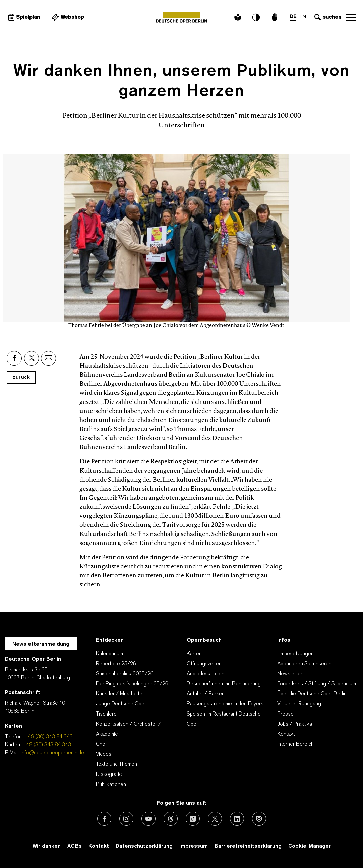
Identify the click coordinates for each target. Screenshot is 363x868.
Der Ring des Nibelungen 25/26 (132, 684)
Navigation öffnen (351, 17)
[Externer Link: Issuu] (259, 819)
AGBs (75, 846)
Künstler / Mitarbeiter (120, 694)
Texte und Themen (116, 764)
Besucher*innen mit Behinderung (224, 684)
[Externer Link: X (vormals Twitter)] (215, 819)
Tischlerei (107, 714)
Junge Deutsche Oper (121, 704)
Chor (101, 744)
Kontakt (286, 734)
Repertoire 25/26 (116, 664)
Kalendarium (109, 654)
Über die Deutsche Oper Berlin (312, 694)
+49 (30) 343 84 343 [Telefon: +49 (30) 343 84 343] (48, 737)
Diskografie (109, 774)
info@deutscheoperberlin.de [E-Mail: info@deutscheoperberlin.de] (52, 753)
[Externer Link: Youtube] (148, 819)
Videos (104, 754)
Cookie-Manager (310, 846)
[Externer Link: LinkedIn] (237, 819)
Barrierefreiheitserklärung (248, 846)
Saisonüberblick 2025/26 (125, 674)
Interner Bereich (295, 744)
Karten (194, 654)
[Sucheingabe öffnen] (327, 17)
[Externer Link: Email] (48, 358)
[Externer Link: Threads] (171, 819)
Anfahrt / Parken (206, 694)
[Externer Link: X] (32, 358)
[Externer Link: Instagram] (126, 819)
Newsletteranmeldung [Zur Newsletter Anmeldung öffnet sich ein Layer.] (41, 644)
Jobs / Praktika (295, 724)
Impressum (194, 846)
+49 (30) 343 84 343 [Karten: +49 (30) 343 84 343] (47, 745)
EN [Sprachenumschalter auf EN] (303, 17)
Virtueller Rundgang (299, 704)
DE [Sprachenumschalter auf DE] (293, 17)
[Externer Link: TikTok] (193, 819)
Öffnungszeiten (204, 664)
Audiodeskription (205, 674)
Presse (285, 714)
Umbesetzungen (295, 654)
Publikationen (111, 785)
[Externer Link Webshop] (67, 17)
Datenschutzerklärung (144, 846)
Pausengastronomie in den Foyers (225, 704)
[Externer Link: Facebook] (14, 358)
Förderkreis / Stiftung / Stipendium (317, 684)
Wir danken (47, 846)
